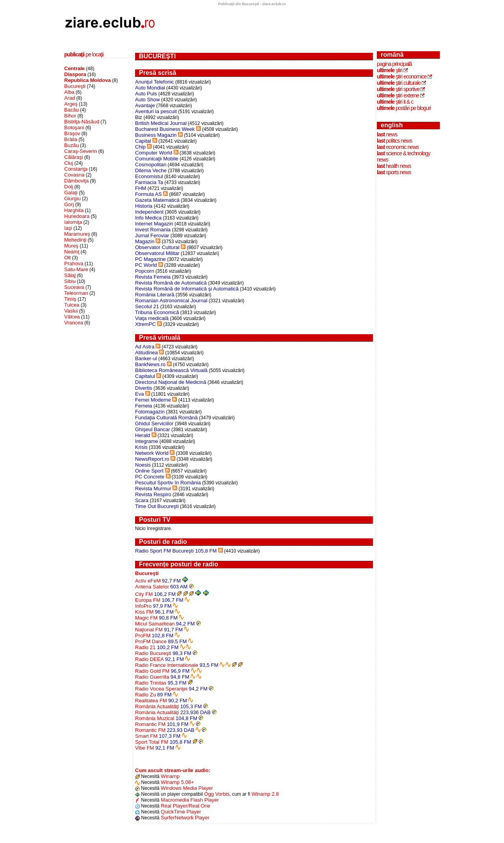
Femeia (144, 406)
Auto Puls (146, 94)
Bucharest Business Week (165, 129)
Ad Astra (145, 347)
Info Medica (148, 218)
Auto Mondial (150, 88)
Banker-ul (146, 358)
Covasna (74, 175)
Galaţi (71, 193)
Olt (68, 258)
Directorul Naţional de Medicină (171, 382)
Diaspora (75, 74)
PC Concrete (150, 477)
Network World (152, 453)
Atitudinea (146, 353)
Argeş (71, 104)
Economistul (149, 176)
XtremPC (145, 324)
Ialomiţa (73, 222)
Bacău (71, 110)
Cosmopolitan (151, 165)
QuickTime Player (181, 812)
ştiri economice (402, 76)
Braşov (72, 133)
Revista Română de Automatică (171, 283)
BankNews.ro (150, 364)
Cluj (69, 163)
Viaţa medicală (152, 318)
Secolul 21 (147, 306)
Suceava (74, 287)
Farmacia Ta (149, 182)
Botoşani (74, 127)
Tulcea (72, 305)
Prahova (74, 263)
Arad (69, 98)
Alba (69, 92)
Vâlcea (72, 317)
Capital (143, 141)
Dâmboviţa (76, 181)
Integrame (147, 441)
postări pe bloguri (404, 108)
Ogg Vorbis (217, 794)
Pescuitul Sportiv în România (168, 483)
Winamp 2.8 (265, 794)
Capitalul (145, 376)
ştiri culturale (399, 83)
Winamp (170, 776)
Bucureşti (75, 86)
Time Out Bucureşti (157, 506)
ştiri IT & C (395, 102)
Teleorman (76, 293)
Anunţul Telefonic (155, 82)
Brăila (71, 139)
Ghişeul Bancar (153, 429)
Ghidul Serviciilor (154, 423)
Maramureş (77, 234)
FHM (141, 188)
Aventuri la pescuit (156, 111)
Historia (144, 206)
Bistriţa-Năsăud (82, 122)
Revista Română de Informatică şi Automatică (187, 289)
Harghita (74, 210)
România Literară (155, 295)
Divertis (144, 388)
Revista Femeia (153, 277)
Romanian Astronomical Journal (171, 301)
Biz (139, 117)
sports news (394, 172)
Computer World (154, 153)
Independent (149, 212)
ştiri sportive (398, 89)
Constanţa (76, 169)
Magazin (145, 241)
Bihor (70, 116)
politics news (394, 141)
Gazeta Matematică (157, 200)
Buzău (71, 145)
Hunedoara (77, 216)
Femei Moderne (153, 400)
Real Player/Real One (185, 806)
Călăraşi (74, 157)
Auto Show (147, 100)
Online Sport (149, 471)
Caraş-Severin (81, 151)
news (387, 134)
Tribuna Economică (157, 312)
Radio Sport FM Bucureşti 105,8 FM (176, 551)
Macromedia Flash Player (190, 800)
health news (394, 166)
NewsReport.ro (152, 459)
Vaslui (71, 311)
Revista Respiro (153, 494)
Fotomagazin (150, 412)
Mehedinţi (75, 240)
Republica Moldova (87, 80)
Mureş (71, 246)
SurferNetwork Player (185, 818)
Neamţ (72, 252)
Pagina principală (394, 64)
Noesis (143, 465)
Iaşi (68, 228)
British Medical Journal (161, 123)
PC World (146, 265)
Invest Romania (153, 230)
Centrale (74, 68)
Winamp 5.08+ (177, 782)
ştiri (390, 70)
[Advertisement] (98, 344)
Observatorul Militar (157, 253)
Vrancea (74, 323)
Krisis (141, 447)
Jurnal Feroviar (152, 235)
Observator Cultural (157, 247)
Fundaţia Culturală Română (166, 418)
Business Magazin (156, 135)
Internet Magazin (154, 224)
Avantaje (145, 105)
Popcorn (145, 271)
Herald (143, 435)
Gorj (69, 204)
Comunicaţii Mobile (157, 159)
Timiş (70, 299)
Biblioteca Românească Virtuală (171, 370)
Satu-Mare (76, 269)
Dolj (69, 187)
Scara (142, 500)
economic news (398, 147)
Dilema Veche (151, 170)
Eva (139, 394)
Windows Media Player (187, 788)
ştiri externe (398, 95)
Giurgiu (72, 198)
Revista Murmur (153, 488)
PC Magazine (150, 259)
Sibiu (70, 281)
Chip (140, 147)
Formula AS (148, 194)
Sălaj (70, 275)
